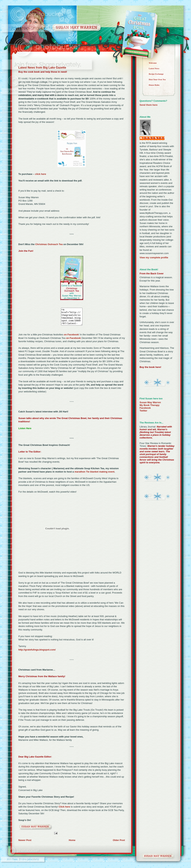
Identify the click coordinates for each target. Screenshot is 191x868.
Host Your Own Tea (157, 79)
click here (41, 174)
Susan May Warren (154, 138)
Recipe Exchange (156, 74)
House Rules (154, 85)
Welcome (153, 63)
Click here (65, 810)
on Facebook (71, 338)
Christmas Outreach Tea (49, 244)
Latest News (154, 68)
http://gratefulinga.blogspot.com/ (37, 653)
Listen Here (25, 432)
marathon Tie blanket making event (94, 475)
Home (72, 843)
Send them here (149, 105)
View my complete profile (154, 257)
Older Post (119, 843)
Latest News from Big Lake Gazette (42, 68)
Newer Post (25, 843)
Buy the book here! (150, 367)
